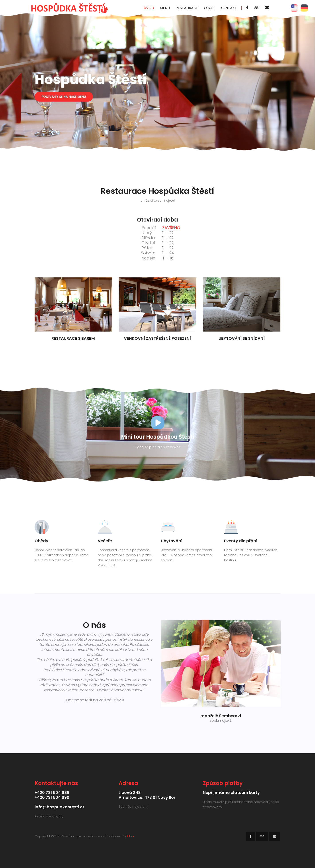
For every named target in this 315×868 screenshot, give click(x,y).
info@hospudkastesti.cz (60, 807)
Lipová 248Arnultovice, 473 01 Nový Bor (147, 795)
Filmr (131, 836)
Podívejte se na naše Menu (64, 97)
